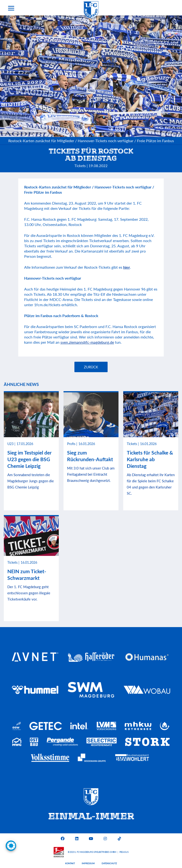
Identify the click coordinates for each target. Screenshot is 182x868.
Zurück (91, 367)
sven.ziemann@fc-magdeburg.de (87, 342)
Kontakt (70, 863)
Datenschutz (109, 863)
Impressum (88, 863)
